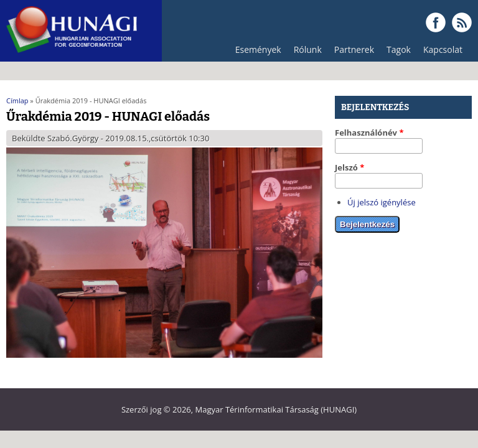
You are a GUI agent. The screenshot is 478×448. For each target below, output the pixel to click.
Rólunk (305, 53)
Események (258, 49)
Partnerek (351, 53)
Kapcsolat (443, 49)
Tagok (399, 49)
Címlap (17, 100)
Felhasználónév (369, 133)
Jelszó (349, 167)
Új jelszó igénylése (382, 202)
